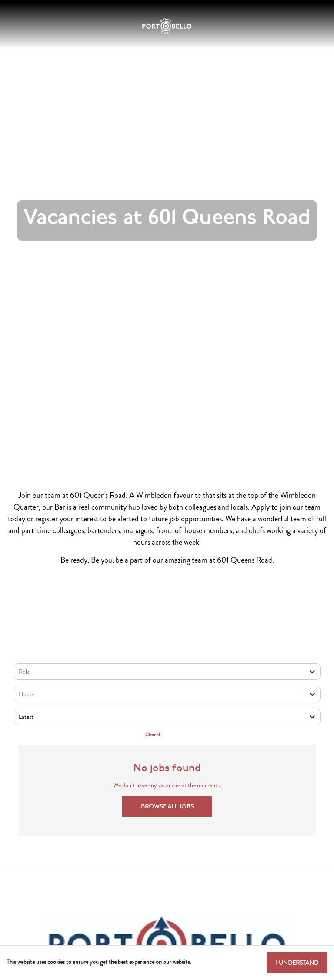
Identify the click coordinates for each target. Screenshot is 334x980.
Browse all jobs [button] (167, 806)
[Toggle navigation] (15, 26)
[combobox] (19, 672)
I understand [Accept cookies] (297, 963)
